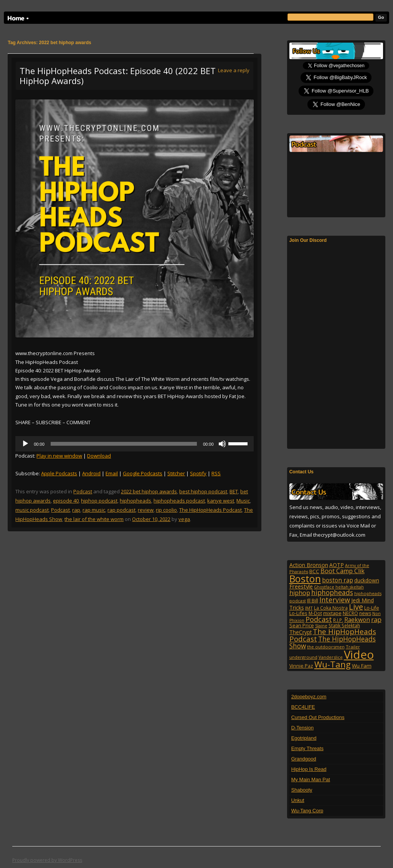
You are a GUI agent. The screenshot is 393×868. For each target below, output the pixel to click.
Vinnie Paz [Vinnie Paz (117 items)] (301, 666)
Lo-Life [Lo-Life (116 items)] (372, 608)
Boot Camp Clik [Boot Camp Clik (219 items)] (343, 571)
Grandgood (304, 759)
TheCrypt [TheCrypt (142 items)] (301, 632)
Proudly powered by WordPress (47, 860)
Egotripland (304, 738)
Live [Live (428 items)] (356, 607)
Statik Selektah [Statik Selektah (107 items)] (344, 625)
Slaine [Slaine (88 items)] (321, 626)
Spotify (198, 473)
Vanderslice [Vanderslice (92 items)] (331, 657)
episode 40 (66, 501)
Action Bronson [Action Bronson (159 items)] (309, 565)
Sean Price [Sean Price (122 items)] (302, 625)
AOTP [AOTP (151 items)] (337, 565)
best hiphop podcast (203, 491)
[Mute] (222, 444)
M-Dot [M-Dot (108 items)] (315, 613)
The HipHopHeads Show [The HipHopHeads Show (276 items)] (333, 642)
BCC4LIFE (303, 707)
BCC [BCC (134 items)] (314, 571)
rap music (94, 510)
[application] (134, 444)
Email (112, 473)
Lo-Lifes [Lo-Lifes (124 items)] (298, 613)
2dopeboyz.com (309, 697)
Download (99, 456)
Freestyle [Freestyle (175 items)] (301, 586)
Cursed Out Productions (318, 717)
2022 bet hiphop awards (149, 491)
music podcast (32, 510)
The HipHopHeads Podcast (211, 510)
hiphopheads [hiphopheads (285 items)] (332, 592)
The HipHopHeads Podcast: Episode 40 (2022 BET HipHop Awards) (118, 76)
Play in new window (59, 456)
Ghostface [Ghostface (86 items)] (324, 587)
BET (234, 491)
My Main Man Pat (311, 780)
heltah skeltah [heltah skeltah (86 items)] (350, 587)
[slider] (124, 444)
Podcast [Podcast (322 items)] (319, 619)
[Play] (25, 444)
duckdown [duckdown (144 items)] (367, 580)
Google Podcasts (143, 473)
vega (184, 519)
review (146, 510)
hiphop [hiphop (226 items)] (300, 593)
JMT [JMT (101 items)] (309, 608)
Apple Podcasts (59, 473)
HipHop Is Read (309, 769)
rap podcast (121, 510)
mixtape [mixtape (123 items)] (332, 613)
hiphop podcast (99, 501)
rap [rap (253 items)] (376, 619)
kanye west (221, 501)
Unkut (298, 800)
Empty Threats (307, 748)
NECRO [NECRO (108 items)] (350, 613)
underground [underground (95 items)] (303, 657)
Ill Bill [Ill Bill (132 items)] (313, 600)
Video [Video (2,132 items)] (359, 655)
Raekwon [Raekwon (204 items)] (357, 620)
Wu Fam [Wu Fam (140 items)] (362, 666)
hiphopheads (135, 501)
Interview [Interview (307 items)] (335, 600)
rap (76, 510)
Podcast (83, 491)
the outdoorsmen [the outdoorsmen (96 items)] (326, 647)
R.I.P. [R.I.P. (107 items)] (338, 620)
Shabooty (302, 790)
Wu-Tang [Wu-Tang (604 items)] (333, 664)
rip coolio (166, 510)
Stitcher (176, 473)
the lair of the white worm (94, 519)
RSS (216, 473)
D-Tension (303, 728)
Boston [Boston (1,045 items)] (305, 579)
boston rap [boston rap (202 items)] (338, 580)
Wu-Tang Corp (307, 811)
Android (91, 473)
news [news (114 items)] (365, 613)
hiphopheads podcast (179, 501)
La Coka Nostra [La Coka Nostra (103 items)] (331, 608)
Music (243, 501)
